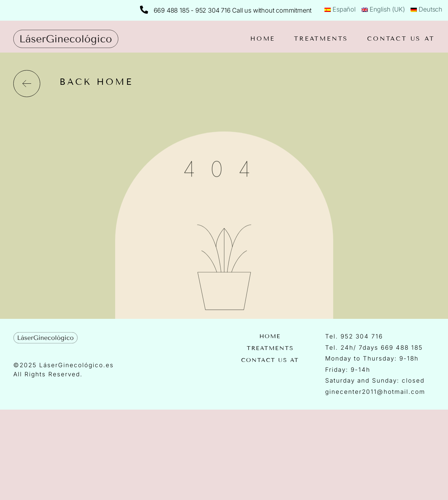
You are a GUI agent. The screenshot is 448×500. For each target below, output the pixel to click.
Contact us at (401, 39)
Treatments (321, 39)
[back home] (27, 84)
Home (263, 39)
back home (96, 82)
